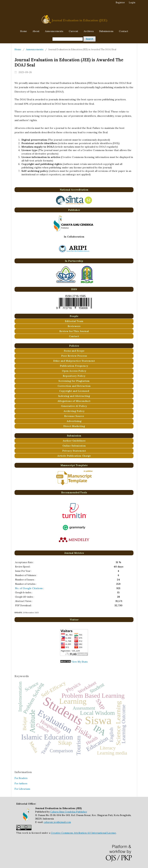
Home (24, 31)
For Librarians (22, 789)
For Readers (21, 778)
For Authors (21, 784)
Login (132, 3)
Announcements (54, 31)
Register (120, 3)
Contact (124, 31)
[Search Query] (68, 39)
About (36, 31)
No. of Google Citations (29, 588)
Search (89, 39)
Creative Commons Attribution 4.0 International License (83, 833)
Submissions (106, 31)
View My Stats (80, 662)
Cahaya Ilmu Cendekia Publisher (69, 812)
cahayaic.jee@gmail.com (57, 822)
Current (73, 31)
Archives (89, 31)
